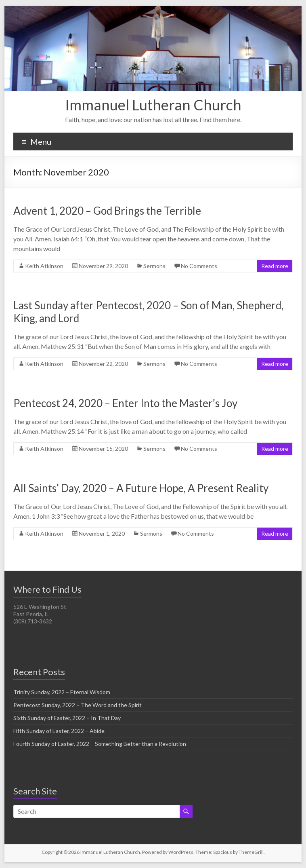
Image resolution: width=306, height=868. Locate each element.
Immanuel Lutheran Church (153, 105)
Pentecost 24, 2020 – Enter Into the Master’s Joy (125, 403)
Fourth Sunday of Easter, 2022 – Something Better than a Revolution (100, 744)
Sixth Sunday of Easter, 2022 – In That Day (67, 718)
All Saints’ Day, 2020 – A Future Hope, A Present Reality (141, 488)
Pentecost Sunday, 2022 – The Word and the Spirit (78, 705)
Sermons (154, 266)
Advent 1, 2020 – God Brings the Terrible (107, 211)
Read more (275, 266)
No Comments (199, 266)
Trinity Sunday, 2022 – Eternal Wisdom (62, 692)
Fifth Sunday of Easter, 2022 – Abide (59, 731)
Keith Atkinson (44, 266)
